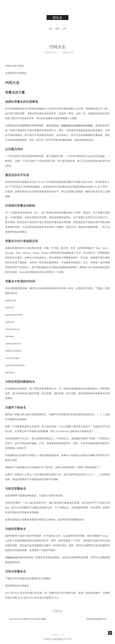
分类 (64, 26)
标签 (57, 26)
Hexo (48, 639)
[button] (110, 633)
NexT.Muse (58, 639)
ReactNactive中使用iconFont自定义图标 (26, 619)
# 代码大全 (58, 611)
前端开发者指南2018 (98, 619)
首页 (51, 26)
